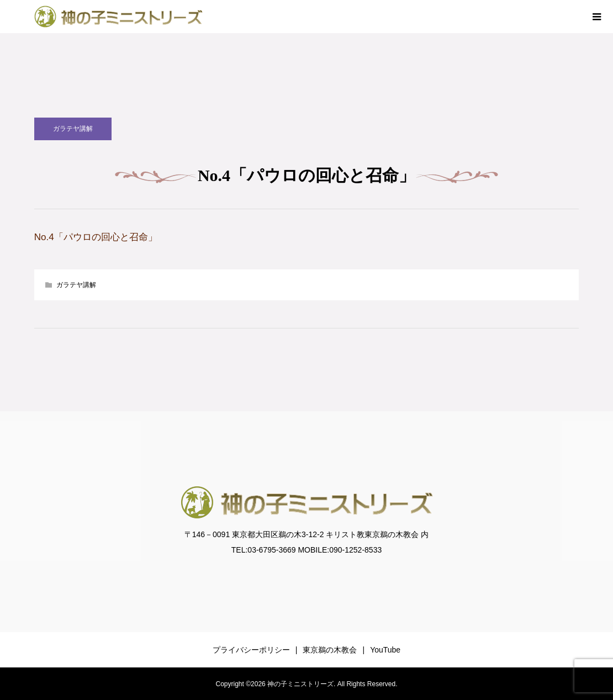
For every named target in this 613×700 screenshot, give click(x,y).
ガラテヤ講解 (73, 129)
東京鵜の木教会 (330, 650)
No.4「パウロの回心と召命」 (96, 237)
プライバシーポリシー (251, 650)
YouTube (385, 650)
